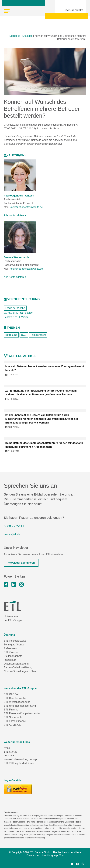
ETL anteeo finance (15, 721)
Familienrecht (38, 335)
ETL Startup (11, 752)
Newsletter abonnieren (21, 563)
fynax (7, 748)
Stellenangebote (13, 656)
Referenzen (10, 648)
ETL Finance (11, 710)
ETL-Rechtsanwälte (15, 641)
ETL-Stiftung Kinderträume (19, 763)
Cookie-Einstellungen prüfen (20, 671)
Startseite (15, 36)
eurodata (9, 756)
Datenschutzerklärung (16, 664)
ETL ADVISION (12, 725)
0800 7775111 (14, 526)
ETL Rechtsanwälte (15, 698)
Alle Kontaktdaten (15, 215)
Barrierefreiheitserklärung (18, 667)
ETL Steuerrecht (13, 717)
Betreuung (11, 335)
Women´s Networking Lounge (21, 759)
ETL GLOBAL (12, 694)
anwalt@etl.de (12, 534)
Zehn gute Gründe (14, 645)
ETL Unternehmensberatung (20, 706)
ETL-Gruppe (11, 652)
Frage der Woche (15, 308)
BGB (24, 335)
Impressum (10, 660)
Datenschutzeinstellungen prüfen (45, 856)
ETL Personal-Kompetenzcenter (22, 713)
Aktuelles (27, 36)
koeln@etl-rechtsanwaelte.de (26, 207)
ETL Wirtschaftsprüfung (17, 702)
